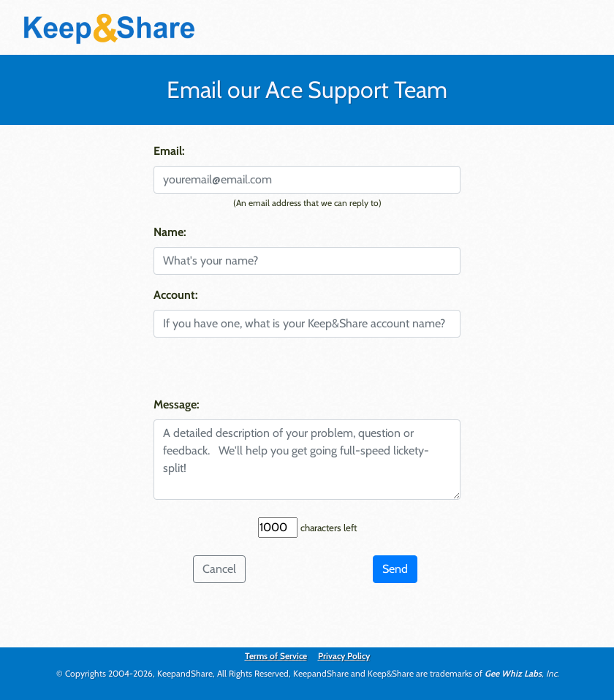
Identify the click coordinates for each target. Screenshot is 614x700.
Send (395, 569)
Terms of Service (276, 656)
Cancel (219, 569)
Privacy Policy (344, 656)
